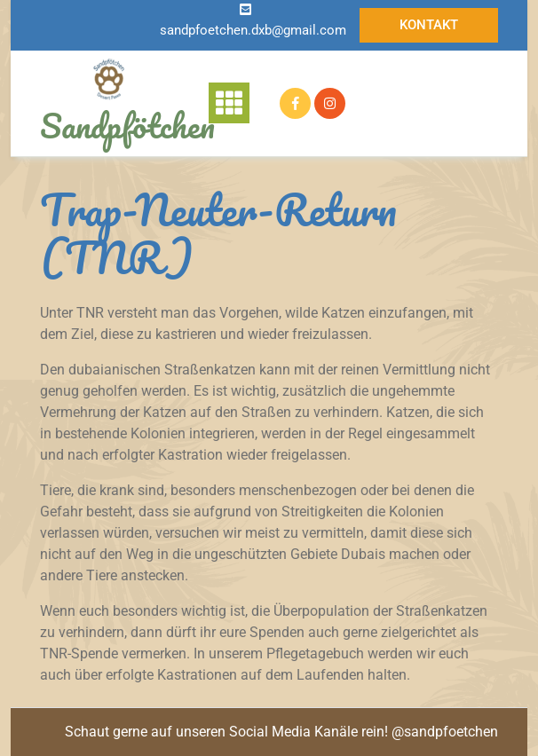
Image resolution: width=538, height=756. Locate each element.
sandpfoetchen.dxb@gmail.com (253, 30)
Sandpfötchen (127, 125)
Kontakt (429, 25)
